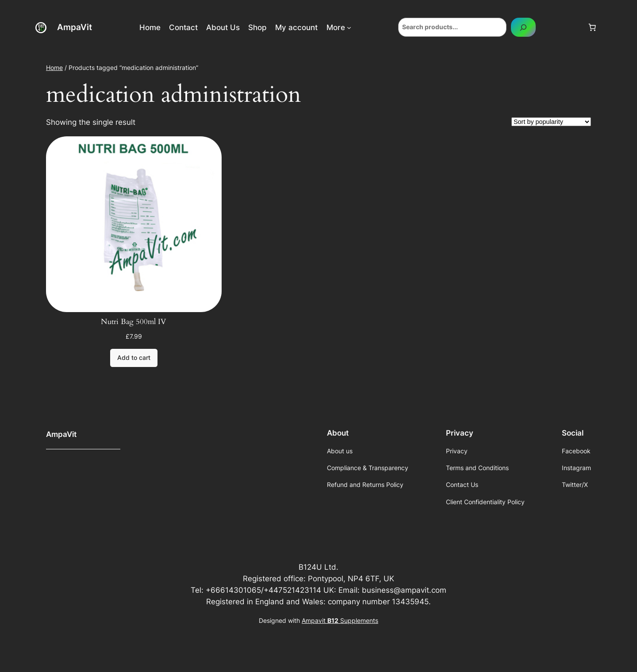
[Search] (523, 27)
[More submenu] (349, 27)
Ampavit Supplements (340, 620)
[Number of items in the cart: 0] (592, 27)
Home (54, 68)
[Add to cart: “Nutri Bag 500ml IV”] (134, 358)
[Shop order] (551, 122)
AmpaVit (75, 27)
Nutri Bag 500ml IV (134, 322)
